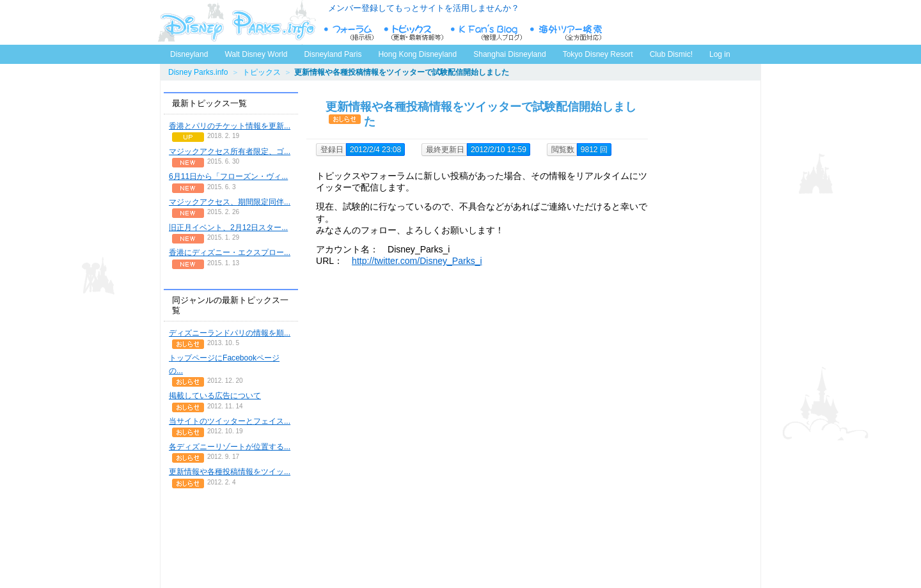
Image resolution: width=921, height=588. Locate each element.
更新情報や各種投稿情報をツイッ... (230, 472)
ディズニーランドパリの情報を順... (230, 333)
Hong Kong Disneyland (417, 54)
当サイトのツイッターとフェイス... (230, 421)
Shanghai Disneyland (509, 54)
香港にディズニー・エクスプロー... (230, 252)
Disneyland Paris (333, 54)
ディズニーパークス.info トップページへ (237, 22)
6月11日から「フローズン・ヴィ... (228, 176)
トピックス (262, 72)
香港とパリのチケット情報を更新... (230, 126)
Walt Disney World (255, 52)
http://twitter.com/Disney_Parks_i (417, 261)
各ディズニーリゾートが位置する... (230, 447)
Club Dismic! (671, 54)
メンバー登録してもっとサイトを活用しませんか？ (424, 8)
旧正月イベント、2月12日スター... (228, 228)
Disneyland (189, 54)
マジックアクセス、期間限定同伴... (230, 202)
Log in (720, 54)
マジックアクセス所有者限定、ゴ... (230, 151)
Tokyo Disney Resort (598, 54)
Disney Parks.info (198, 72)
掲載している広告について (215, 396)
